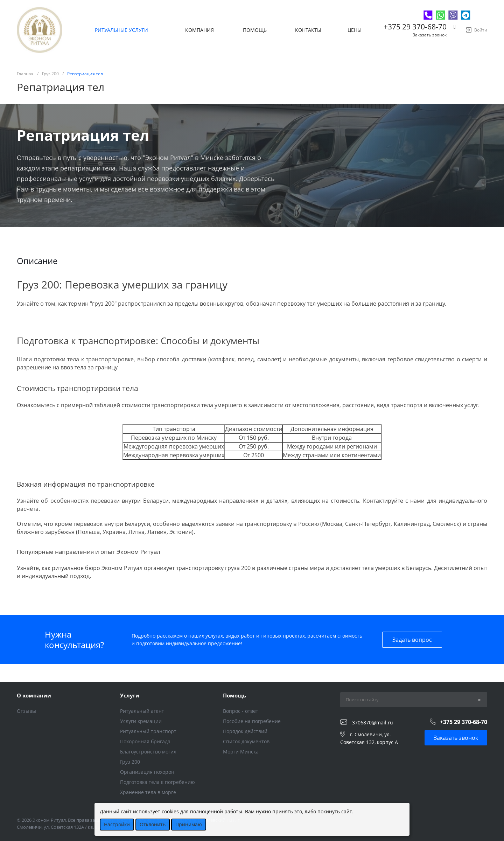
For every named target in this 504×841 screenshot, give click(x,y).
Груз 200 (130, 762)
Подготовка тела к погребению (157, 782)
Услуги (130, 695)
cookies (170, 811)
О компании (34, 695)
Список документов (246, 741)
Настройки (117, 824)
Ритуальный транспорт (148, 731)
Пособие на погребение (252, 721)
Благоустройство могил (148, 752)
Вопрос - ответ (241, 711)
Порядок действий (245, 731)
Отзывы (26, 711)
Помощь (234, 695)
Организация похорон (147, 772)
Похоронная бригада (145, 741)
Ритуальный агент (142, 711)
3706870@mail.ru (373, 722)
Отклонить (153, 824)
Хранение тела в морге (148, 792)
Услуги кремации (141, 721)
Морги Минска (241, 752)
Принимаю (189, 824)
